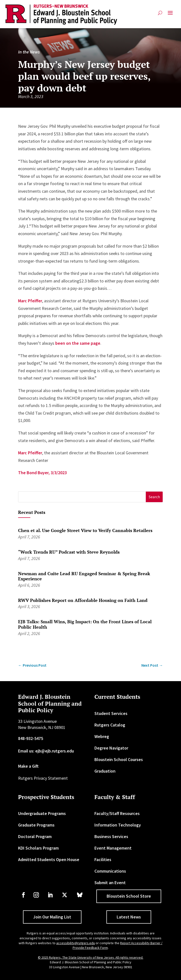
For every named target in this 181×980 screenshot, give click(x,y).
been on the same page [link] (78, 343)
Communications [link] (110, 871)
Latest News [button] (129, 917)
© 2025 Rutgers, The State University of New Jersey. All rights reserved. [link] (91, 957)
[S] (82, 497)
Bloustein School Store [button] (129, 896)
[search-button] (160, 13)
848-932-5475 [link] (31, 738)
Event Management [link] (113, 848)
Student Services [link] (111, 713)
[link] (61, 15)
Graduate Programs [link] (36, 825)
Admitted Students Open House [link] (49, 859)
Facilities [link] (103, 859)
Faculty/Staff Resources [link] (117, 813)
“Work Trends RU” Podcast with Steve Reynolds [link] (69, 552)
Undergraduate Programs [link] (42, 813)
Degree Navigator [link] (111, 748)
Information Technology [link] (118, 825)
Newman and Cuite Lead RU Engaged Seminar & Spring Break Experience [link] (84, 576)
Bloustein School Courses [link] (119, 759)
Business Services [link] (111, 836)
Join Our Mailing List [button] (52, 917)
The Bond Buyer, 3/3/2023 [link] (42, 473)
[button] (170, 15)
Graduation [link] (105, 771)
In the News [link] (29, 52)
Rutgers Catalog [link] (110, 725)
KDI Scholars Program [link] (38, 848)
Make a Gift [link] (28, 766)
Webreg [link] (102, 736)
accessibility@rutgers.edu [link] (76, 943)
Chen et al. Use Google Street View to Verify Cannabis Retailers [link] (85, 530)
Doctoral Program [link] (35, 836)
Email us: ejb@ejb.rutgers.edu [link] (46, 751)
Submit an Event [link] (110, 883)
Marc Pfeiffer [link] (30, 301)
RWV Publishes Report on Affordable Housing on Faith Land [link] (83, 600)
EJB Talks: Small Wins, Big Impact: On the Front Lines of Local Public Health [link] (85, 624)
